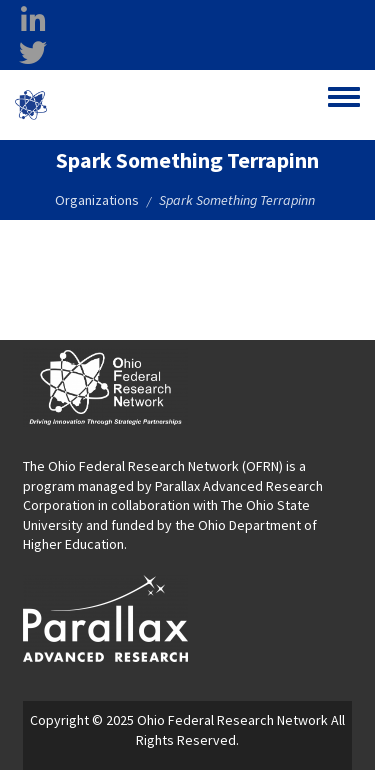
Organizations (97, 200)
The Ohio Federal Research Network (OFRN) (153, 466)
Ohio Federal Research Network (133, 104)
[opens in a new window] (105, 617)
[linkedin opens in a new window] (33, 21)
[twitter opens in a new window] (33, 53)
